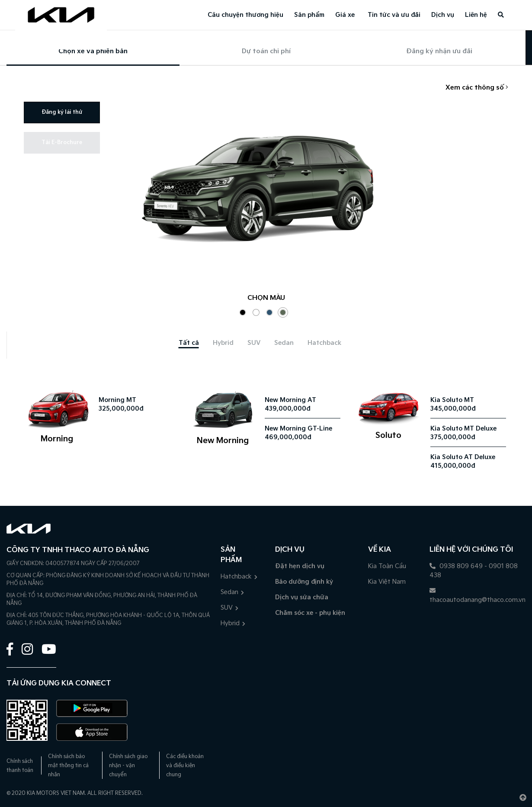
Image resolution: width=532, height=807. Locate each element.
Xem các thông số (477, 88)
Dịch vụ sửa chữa (302, 597)
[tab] (189, 343)
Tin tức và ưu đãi (394, 15)
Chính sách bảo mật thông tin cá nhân (68, 766)
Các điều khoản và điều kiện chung (185, 766)
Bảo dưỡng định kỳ (304, 582)
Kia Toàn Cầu (387, 566)
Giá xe (345, 15)
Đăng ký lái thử (62, 112)
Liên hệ (476, 15)
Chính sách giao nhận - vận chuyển (128, 766)
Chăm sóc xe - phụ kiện (310, 613)
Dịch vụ (443, 15)
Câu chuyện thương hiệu (245, 15)
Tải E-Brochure (62, 143)
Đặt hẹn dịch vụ (300, 566)
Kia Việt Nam (387, 582)
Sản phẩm (309, 15)
